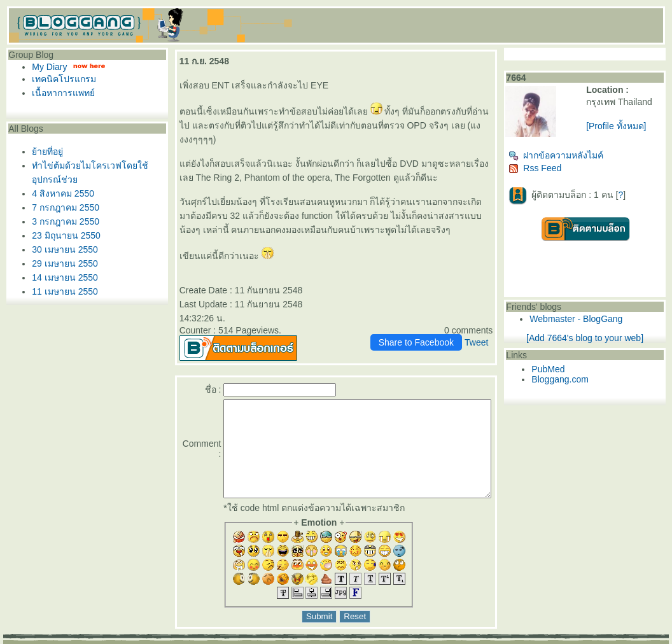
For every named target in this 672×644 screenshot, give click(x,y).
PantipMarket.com (80, 640)
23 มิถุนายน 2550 (63, 235)
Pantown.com (141, 640)
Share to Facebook (440, 314)
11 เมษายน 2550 (62, 291)
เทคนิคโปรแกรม (61, 79)
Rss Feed (560, 168)
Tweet (500, 314)
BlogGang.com (222, 640)
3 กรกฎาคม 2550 (62, 221)
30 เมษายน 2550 (62, 249)
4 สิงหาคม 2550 (60, 193)
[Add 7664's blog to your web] (599, 338)
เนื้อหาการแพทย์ (60, 93)
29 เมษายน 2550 (62, 263)
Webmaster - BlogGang (601, 319)
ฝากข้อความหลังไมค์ (581, 155)
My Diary (46, 67)
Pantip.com (25, 640)
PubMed (573, 369)
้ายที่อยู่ (44, 151)
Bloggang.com (585, 379)
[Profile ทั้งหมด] (632, 126)
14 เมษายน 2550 (62, 277)
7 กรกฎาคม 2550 (62, 207)
